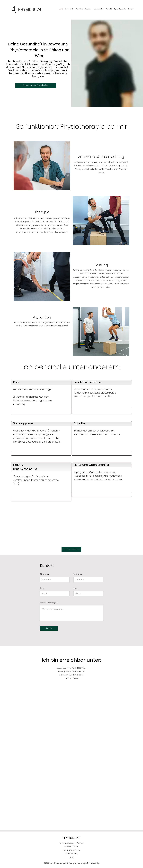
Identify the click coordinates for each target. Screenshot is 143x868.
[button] (120, 9)
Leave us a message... (49, 603)
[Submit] (49, 628)
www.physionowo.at (71, 850)
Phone (76, 588)
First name (45, 574)
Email (43, 588)
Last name (78, 574)
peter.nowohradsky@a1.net (71, 675)
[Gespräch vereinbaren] (71, 550)
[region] (41, 397)
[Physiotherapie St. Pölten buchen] (36, 85)
